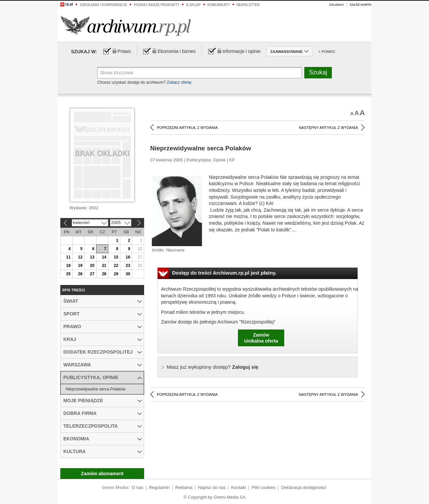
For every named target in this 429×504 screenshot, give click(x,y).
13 (92, 257)
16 (128, 257)
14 (104, 257)
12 (80, 257)
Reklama (184, 487)
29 (116, 274)
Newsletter (248, 5)
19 (80, 266)
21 (104, 266)
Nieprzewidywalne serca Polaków (96, 389)
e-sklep (193, 5)
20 (92, 266)
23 (128, 266)
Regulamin (159, 487)
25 (68, 274)
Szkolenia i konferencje (103, 5)
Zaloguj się (213, 367)
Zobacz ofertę (179, 82)
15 (116, 257)
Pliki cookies (264, 487)
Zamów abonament (102, 474)
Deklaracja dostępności (304, 487)
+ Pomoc (327, 52)
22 (116, 266)
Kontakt (239, 487)
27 (92, 274)
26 (80, 274)
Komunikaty (219, 5)
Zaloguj (336, 5)
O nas (138, 487)
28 (104, 274)
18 (68, 266)
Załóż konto (360, 5)
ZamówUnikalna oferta (261, 338)
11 (68, 257)
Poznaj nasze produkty (157, 5)
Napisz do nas (212, 487)
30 (128, 274)
